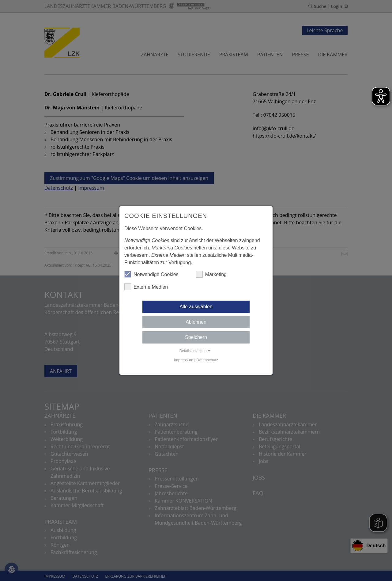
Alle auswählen (196, 307)
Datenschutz (207, 360)
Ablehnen (196, 322)
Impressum (184, 360)
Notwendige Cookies (151, 274)
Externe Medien (146, 287)
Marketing (211, 274)
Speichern (196, 337)
